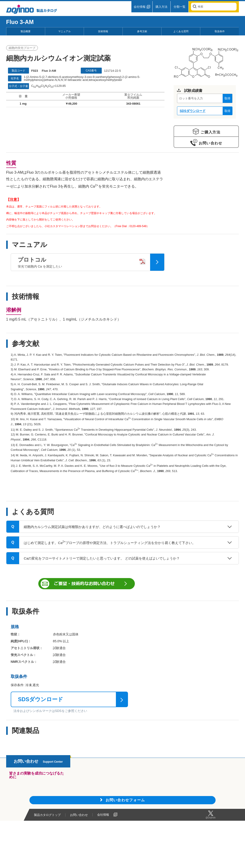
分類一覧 (180, 7)
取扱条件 (220, 31)
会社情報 (140, 7)
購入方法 (162, 7)
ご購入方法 (210, 132)
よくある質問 (181, 31)
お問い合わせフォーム (125, 800)
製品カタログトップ (47, 815)
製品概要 (26, 31)
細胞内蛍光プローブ (22, 48)
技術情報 (103, 31)
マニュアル (64, 31)
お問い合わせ (210, 143)
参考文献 (142, 31)
